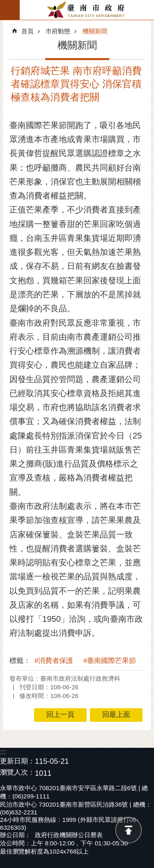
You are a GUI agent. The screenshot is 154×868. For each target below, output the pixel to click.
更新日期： (17, 761)
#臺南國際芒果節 (110, 661)
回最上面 (129, 830)
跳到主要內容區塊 (4, 4)
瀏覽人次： (17, 773)
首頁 (28, 31)
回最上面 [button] (116, 715)
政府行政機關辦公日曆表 (69, 835)
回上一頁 (60, 715)
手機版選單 (10, 10)
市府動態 (58, 31)
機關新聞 (95, 31)
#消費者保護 (54, 661)
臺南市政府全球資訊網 (87, 10)
